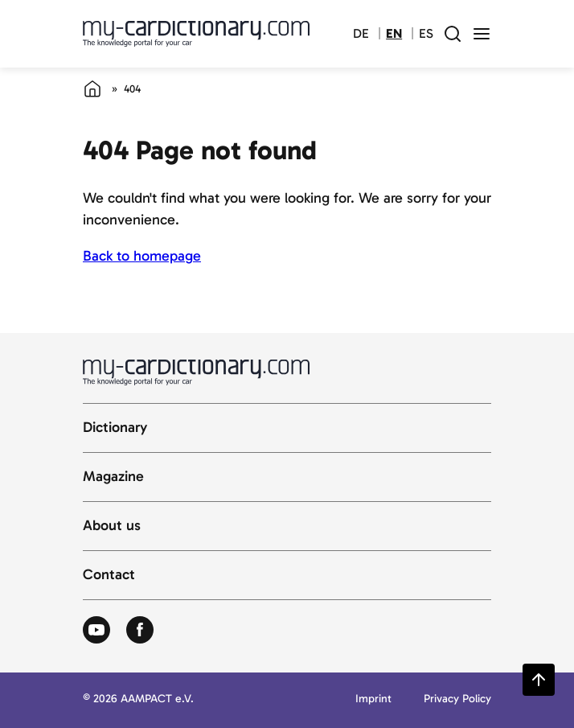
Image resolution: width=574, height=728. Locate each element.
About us (112, 526)
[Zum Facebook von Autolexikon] (140, 631)
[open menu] (482, 34)
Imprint (373, 699)
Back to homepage (142, 256)
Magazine (113, 477)
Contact (109, 575)
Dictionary (115, 428)
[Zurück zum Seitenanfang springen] (539, 680)
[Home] (92, 88)
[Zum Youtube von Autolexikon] (96, 631)
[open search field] (453, 34)
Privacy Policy (457, 699)
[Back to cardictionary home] (196, 34)
